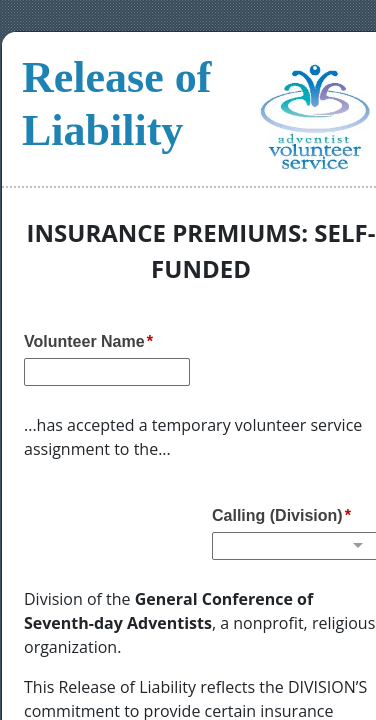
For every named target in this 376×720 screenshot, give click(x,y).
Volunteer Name (84, 341)
